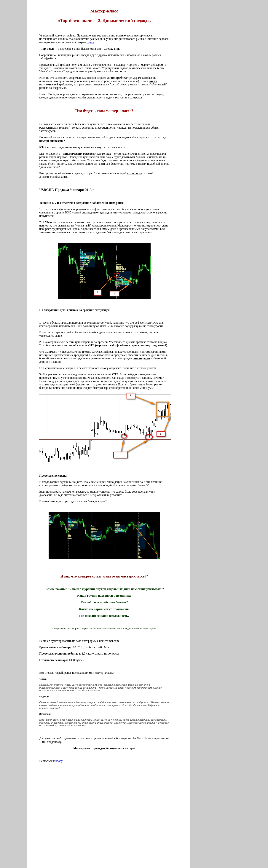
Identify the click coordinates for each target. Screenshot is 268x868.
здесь (91, 42)
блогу (59, 761)
